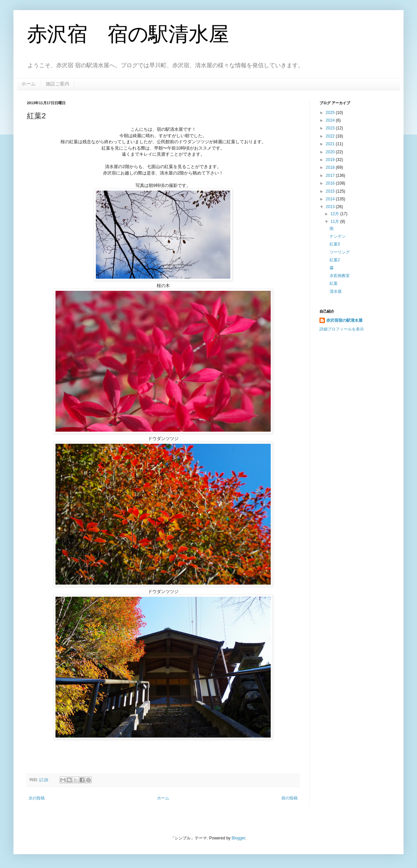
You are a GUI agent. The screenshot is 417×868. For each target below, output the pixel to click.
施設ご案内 (58, 84)
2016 (331, 183)
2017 (331, 175)
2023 (331, 128)
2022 (331, 136)
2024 (331, 120)
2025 (331, 113)
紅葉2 (335, 260)
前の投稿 (290, 798)
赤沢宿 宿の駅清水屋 (128, 34)
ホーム (29, 84)
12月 (335, 214)
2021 (331, 144)
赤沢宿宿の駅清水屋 (344, 320)
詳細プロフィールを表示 (342, 329)
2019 (331, 160)
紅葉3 (335, 244)
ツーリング (340, 252)
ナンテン (338, 236)
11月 (335, 222)
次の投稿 (37, 798)
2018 (331, 167)
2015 (331, 191)
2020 (331, 152)
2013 (331, 207)
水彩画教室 (340, 276)
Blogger (239, 838)
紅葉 (334, 283)
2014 (331, 199)
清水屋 (336, 291)
